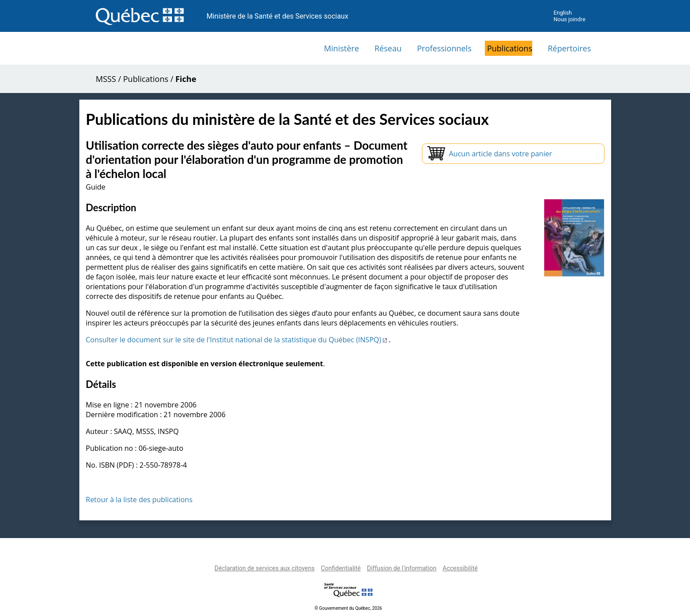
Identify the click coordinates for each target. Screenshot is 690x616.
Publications (510, 48)
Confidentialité (341, 568)
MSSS (106, 79)
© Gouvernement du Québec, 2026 (348, 608)
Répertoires (569, 48)
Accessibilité (460, 568)
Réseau (388, 48)
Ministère (341, 48)
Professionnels (444, 48)
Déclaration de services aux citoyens (265, 568)
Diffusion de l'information (402, 568)
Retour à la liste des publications (139, 500)
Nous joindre (569, 19)
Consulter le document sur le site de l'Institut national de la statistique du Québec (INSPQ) (238, 340)
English (563, 13)
